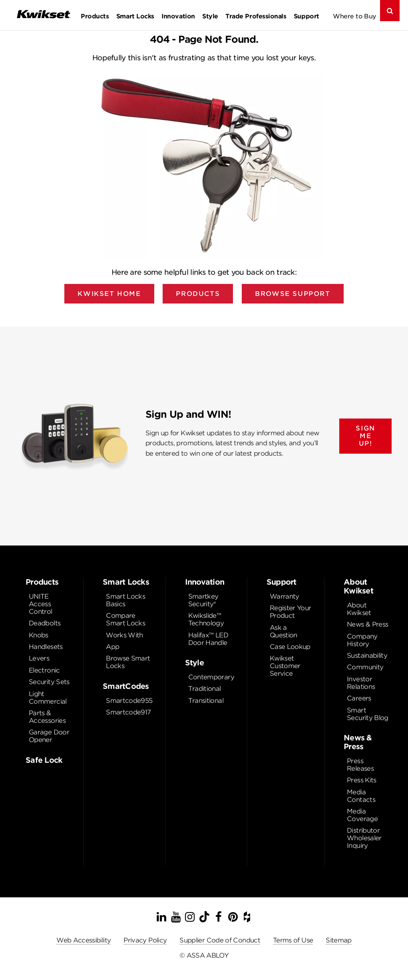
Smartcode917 (128, 712)
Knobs (39, 635)
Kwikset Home (109, 294)
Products (95, 16)
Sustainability (367, 656)
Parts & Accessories (47, 717)
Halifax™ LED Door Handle (208, 639)
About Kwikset (359, 609)
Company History (362, 640)
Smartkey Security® (203, 600)
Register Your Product (291, 612)
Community (365, 667)
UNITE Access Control (41, 604)
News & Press (367, 624)
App (112, 647)
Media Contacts (361, 796)
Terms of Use (293, 940)
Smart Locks (135, 16)
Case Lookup (290, 647)
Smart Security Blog (368, 714)
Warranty (285, 596)
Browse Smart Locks (128, 662)
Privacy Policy (145, 940)
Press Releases (360, 765)
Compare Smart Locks (125, 619)
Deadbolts (45, 623)
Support (306, 16)
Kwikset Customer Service (285, 666)
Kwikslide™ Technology (206, 619)
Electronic (44, 670)
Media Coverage (362, 815)
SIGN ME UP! (365, 436)
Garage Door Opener (49, 736)
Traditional (205, 689)
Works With (124, 635)
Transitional (206, 701)
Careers (359, 698)
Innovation (178, 16)
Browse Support (293, 294)
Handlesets (46, 647)
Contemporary (211, 677)
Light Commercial (48, 698)
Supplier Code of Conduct (220, 940)
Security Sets (49, 682)
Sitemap (339, 940)
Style (210, 16)
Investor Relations (361, 683)
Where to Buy (355, 16)
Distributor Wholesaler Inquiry (364, 838)
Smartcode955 (129, 701)
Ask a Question (284, 631)
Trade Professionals (256, 16)
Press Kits (362, 780)
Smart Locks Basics (125, 600)
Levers (39, 658)
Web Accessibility (84, 940)
